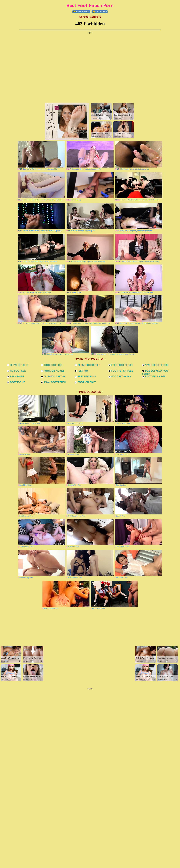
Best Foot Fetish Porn (90, 5)
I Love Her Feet (81, 12)
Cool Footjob (100, 12)
